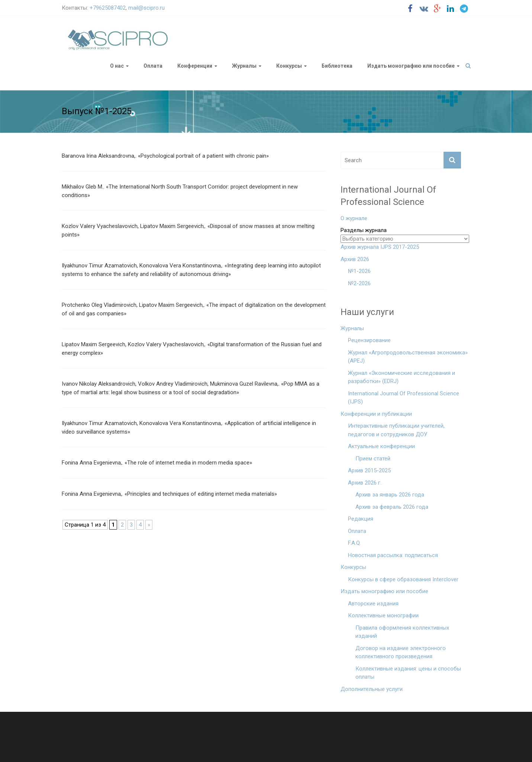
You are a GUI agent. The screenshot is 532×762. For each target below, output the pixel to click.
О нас (117, 66)
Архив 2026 (355, 259)
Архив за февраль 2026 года (392, 507)
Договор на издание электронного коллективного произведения (401, 652)
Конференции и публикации (376, 414)
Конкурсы (289, 66)
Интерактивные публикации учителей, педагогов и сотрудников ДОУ (396, 430)
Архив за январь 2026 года (390, 495)
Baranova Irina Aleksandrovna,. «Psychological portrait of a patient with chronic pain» (165, 156)
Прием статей (373, 459)
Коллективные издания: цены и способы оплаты (408, 673)
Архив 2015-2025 (369, 470)
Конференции (195, 66)
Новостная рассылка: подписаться (393, 555)
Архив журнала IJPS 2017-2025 (380, 247)
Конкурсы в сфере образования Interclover (403, 579)
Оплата (153, 66)
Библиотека (337, 66)
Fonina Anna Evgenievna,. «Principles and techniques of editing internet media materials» (169, 494)
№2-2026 (359, 283)
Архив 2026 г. (365, 483)
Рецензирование (369, 340)
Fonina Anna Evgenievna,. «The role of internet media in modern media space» (157, 463)
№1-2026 (359, 271)
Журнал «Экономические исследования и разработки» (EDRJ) (402, 377)
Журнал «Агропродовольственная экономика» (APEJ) (408, 357)
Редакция (361, 519)
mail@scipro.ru (146, 8)
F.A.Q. (354, 543)
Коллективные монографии (383, 615)
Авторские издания (373, 604)
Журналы (244, 66)
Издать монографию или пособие (411, 66)
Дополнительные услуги (372, 689)
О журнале (354, 218)
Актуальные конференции (381, 446)
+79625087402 (108, 8)
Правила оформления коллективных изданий (402, 632)
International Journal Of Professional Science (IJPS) (404, 398)
